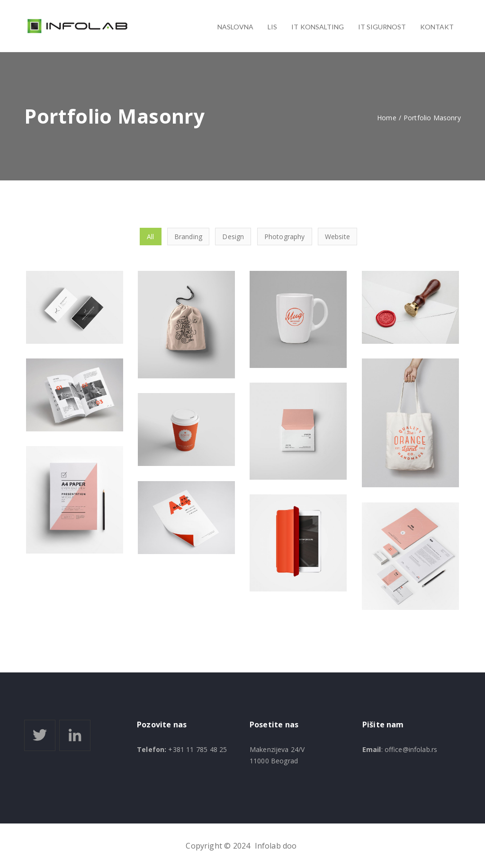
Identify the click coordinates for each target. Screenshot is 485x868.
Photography (285, 237)
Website (337, 237)
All (150, 237)
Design (233, 237)
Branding (188, 237)
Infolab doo (276, 846)
